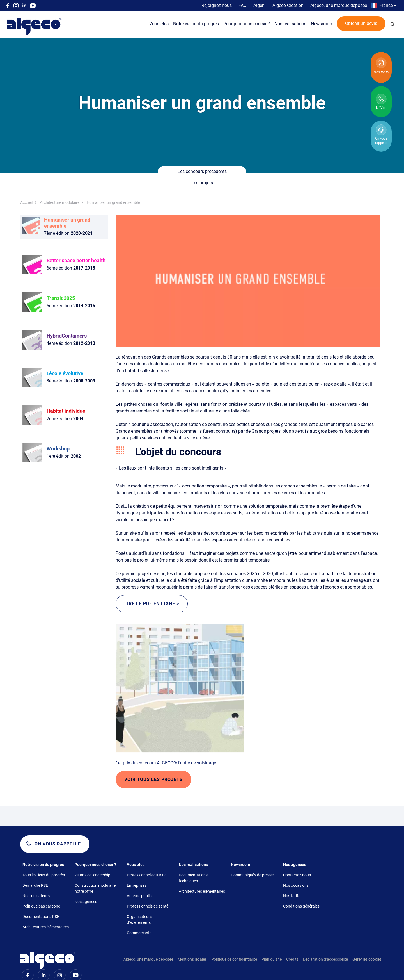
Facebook (8, 6)
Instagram (16, 6)
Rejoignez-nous (217, 5)
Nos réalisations (290, 24)
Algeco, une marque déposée (339, 5)
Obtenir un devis (361, 23)
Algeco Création (288, 5)
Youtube (33, 6)
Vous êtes (159, 24)
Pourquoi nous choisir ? (247, 24)
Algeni (260, 5)
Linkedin (24, 6)
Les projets (237, 172)
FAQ (243, 5)
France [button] (386, 5)
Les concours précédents (167, 172)
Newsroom (322, 24)
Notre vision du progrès (196, 24)
